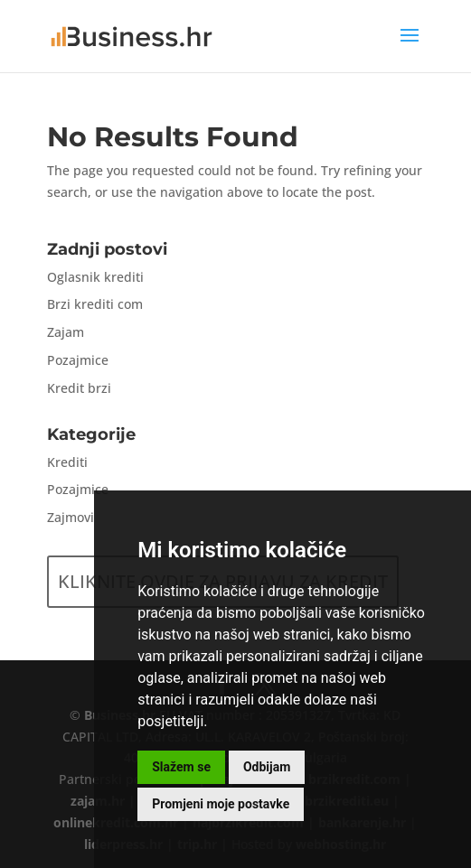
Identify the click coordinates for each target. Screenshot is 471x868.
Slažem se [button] (181, 767)
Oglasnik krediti (95, 277)
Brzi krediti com (95, 304)
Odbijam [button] (267, 767)
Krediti (67, 462)
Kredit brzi (79, 388)
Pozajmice (78, 360)
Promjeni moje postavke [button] (221, 804)
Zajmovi (71, 517)
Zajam (66, 332)
